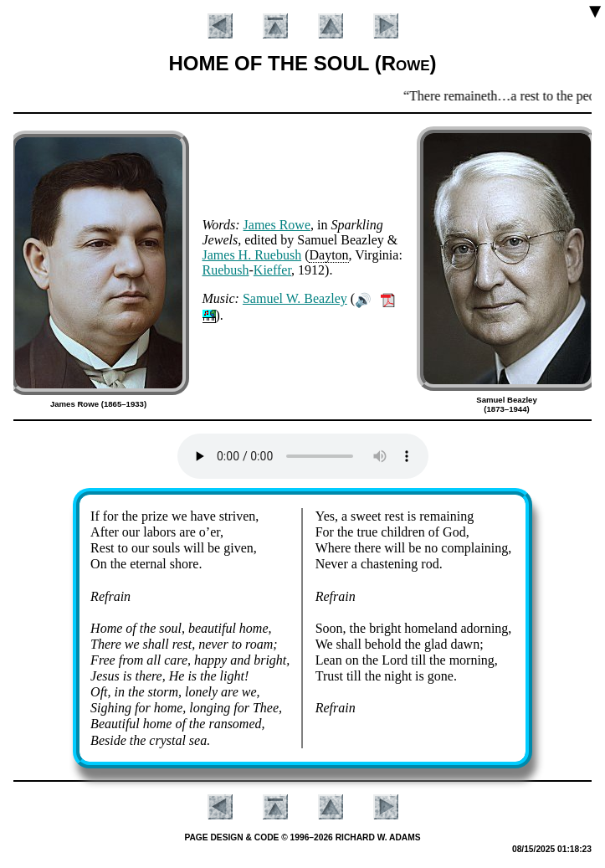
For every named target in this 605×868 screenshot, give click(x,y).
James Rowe (277, 225)
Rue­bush (226, 270)
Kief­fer (272, 270)
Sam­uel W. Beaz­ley (295, 298)
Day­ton (328, 255)
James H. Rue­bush (252, 255)
